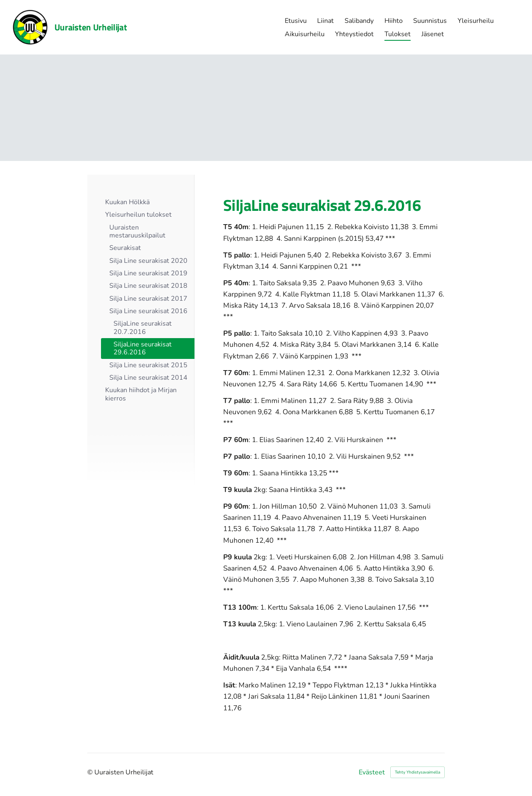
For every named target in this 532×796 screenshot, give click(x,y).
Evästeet (372, 772)
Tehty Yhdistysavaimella (417, 772)
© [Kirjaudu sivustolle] (91, 772)
